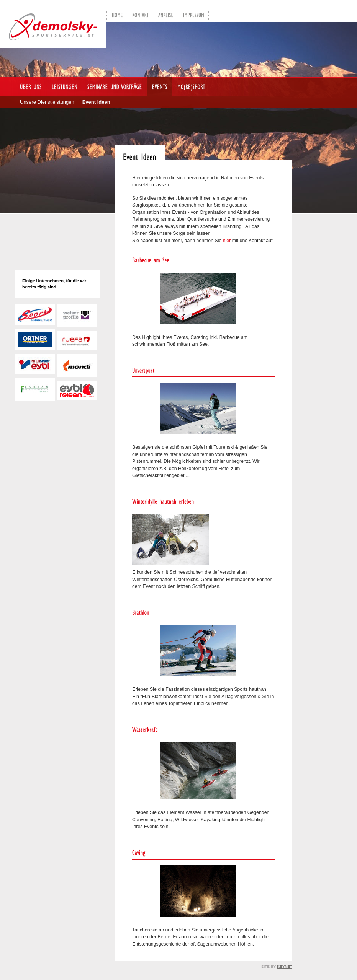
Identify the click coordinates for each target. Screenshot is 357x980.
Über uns (29, 86)
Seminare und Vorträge (112, 86)
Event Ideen (96, 102)
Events (157, 86)
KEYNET (285, 966)
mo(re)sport (189, 86)
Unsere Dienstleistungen (47, 102)
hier (227, 241)
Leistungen (62, 86)
